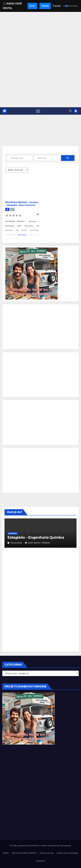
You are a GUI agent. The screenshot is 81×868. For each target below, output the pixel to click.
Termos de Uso (47, 853)
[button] (70, 111)
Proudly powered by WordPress (25, 846)
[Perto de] (47, 158)
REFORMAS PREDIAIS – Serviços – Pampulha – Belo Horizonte (22, 204)
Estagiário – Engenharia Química (36, 537)
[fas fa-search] (68, 158)
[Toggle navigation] (38, 111)
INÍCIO (6, 853)
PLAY (32, 6)
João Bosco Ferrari (38, 543)
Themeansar (65, 846)
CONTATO (41, 861)
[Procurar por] (20, 158)
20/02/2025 (17, 543)
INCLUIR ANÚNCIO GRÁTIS (24, 853)
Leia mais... (22, 235)
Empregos (13, 533)
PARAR (45, 6)
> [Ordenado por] (17, 170)
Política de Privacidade (67, 853)
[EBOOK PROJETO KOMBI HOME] (32, 273)
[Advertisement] (40, 85)
